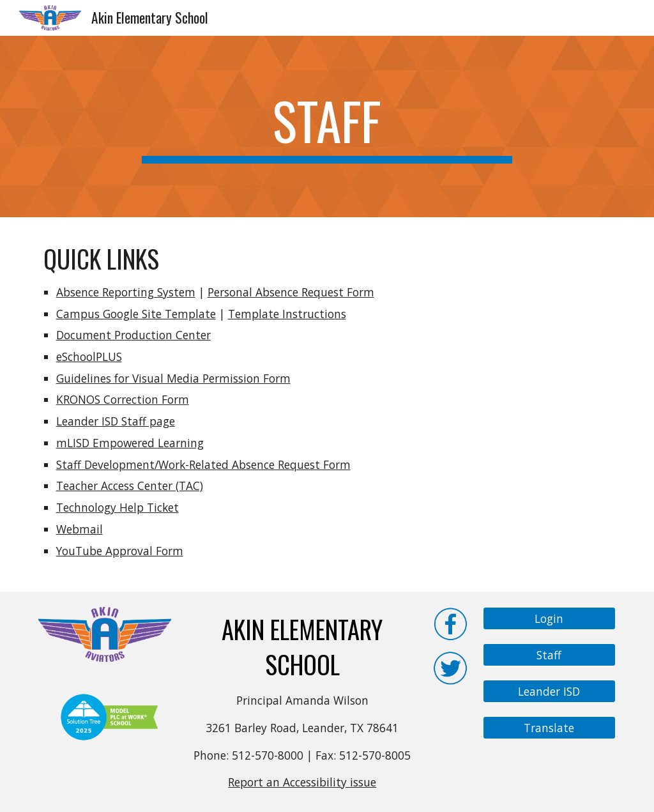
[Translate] (550, 728)
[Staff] (550, 655)
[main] (327, 126)
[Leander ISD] (550, 692)
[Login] (550, 619)
